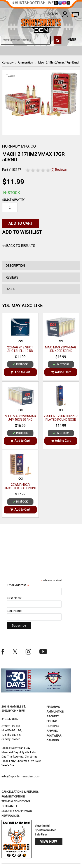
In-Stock (11, 193)
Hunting (53, 726)
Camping (53, 740)
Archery (53, 716)
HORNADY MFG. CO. (19, 146)
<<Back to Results (19, 246)
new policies (11, 816)
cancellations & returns (20, 792)
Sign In (53, 14)
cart (73, 15)
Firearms (53, 707)
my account (65, 14)
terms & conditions (16, 801)
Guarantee (10, 806)
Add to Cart (20, 372)
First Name (14, 598)
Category (8, 63)
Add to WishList (22, 232)
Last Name (14, 611)
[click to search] (58, 40)
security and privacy (17, 811)
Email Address (18, 585)
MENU (72, 40)
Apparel (52, 731)
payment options (14, 797)
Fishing (52, 721)
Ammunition (25, 63)
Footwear (54, 736)
